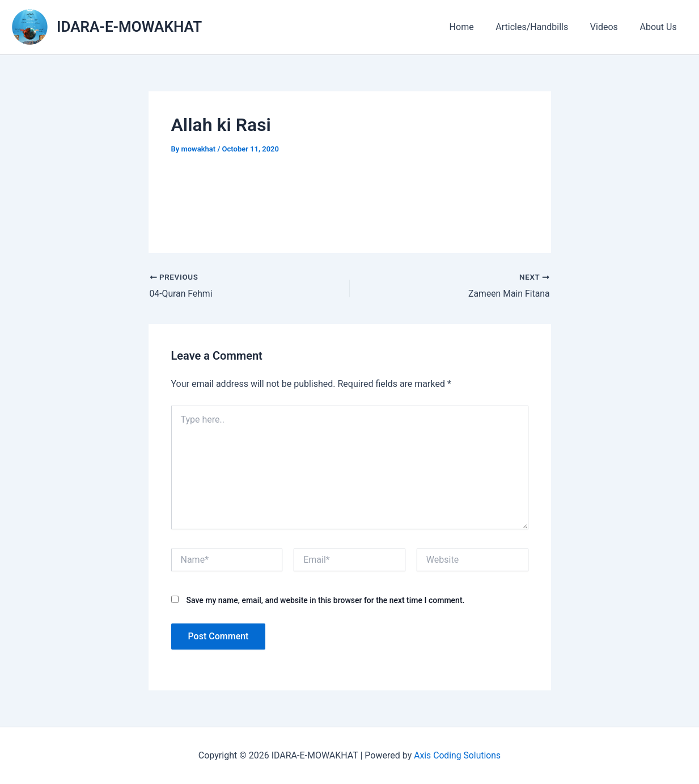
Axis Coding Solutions (457, 755)
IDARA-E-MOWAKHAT (129, 27)
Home (475, 27)
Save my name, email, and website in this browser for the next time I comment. (325, 600)
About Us (660, 27)
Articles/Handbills (541, 27)
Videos (610, 27)
